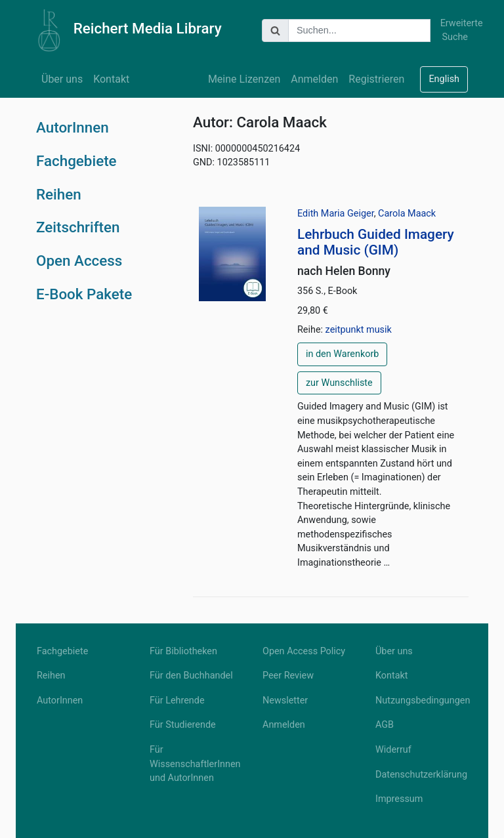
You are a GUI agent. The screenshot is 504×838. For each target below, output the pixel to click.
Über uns (62, 79)
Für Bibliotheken (183, 651)
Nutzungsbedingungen (421, 701)
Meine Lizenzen (244, 79)
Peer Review (288, 676)
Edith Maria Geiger (336, 214)
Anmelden (314, 79)
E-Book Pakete (84, 294)
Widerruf (393, 750)
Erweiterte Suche (454, 31)
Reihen (59, 194)
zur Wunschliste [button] (339, 383)
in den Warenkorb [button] (342, 354)
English (444, 79)
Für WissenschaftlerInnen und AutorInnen (195, 764)
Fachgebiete (76, 161)
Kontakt (111, 79)
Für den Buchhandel (191, 676)
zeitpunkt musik (359, 330)
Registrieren (376, 79)
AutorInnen (73, 127)
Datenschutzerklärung (421, 775)
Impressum (399, 799)
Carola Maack (407, 214)
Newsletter (285, 701)
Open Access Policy (304, 651)
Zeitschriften (78, 227)
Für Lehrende (177, 701)
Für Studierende (183, 725)
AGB (385, 725)
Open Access (79, 261)
